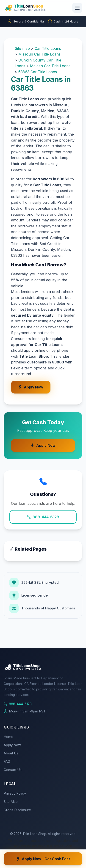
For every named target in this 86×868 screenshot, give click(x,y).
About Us (11, 753)
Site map (22, 48)
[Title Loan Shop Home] (36, 8)
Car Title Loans (48, 48)
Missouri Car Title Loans (39, 54)
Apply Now (31, 387)
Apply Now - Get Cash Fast (43, 859)
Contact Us (13, 770)
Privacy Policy (15, 793)
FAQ (7, 761)
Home (8, 737)
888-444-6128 (43, 517)
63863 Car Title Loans (38, 72)
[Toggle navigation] (77, 8)
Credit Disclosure (17, 810)
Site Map (11, 802)
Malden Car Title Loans (50, 66)
